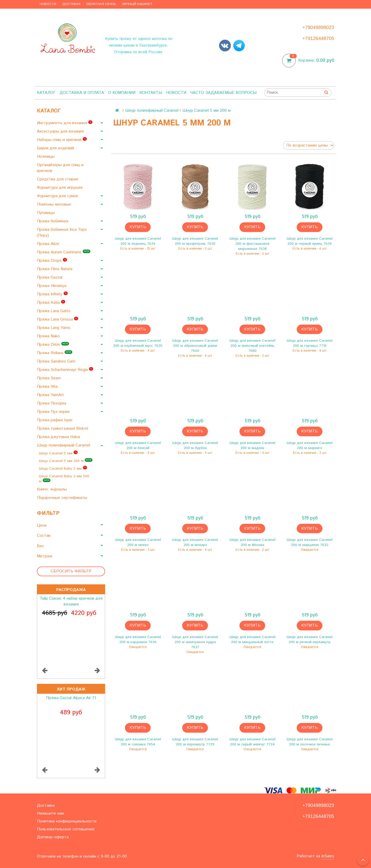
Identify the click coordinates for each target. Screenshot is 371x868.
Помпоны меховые (55, 204)
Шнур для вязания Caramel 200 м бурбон (195, 445)
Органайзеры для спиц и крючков (60, 168)
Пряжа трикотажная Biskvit (63, 429)
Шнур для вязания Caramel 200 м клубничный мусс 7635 (138, 343)
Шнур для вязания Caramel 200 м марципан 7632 (310, 542)
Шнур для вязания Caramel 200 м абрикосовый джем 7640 (195, 346)
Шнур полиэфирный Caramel (64, 445)
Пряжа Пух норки (54, 412)
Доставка (71, 4)
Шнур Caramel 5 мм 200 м (66, 461)
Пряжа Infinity (52, 294)
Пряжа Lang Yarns (54, 328)
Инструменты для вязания (65, 123)
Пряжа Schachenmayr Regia (65, 370)
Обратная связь (101, 4)
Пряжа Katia (51, 303)
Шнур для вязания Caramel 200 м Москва (252, 542)
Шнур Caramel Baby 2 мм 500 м (64, 479)
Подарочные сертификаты (63, 498)
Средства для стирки (58, 179)
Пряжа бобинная (53, 221)
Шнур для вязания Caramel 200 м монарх (195, 542)
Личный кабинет (137, 4)
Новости (48, 4)
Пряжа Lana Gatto (54, 311)
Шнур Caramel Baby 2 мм (63, 468)
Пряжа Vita (48, 387)
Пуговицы (46, 213)
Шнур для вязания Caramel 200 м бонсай (138, 445)
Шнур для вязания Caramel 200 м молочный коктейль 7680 (252, 346)
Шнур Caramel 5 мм (58, 453)
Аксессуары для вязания (61, 131)
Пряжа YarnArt (51, 395)
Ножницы (46, 157)
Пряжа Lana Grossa (58, 319)
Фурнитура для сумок (58, 196)
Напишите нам (50, 813)
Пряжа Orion (53, 345)
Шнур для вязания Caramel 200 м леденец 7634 (138, 241)
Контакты (151, 93)
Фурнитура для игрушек (60, 188)
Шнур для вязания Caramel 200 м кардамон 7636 (138, 640)
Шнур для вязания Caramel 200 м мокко (138, 542)
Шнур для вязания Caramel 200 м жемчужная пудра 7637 (195, 642)
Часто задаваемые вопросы (223, 93)
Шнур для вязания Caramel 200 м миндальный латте (252, 640)
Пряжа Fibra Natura (55, 269)
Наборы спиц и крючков (62, 140)
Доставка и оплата (82, 93)
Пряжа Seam (49, 378)
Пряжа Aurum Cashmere (64, 252)
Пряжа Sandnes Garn (57, 361)
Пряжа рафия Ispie (55, 420)
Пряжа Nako (49, 336)
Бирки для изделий (56, 148)
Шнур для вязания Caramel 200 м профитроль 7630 (195, 241)
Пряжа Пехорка (52, 403)
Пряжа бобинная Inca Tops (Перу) (62, 233)
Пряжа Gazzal (50, 277)
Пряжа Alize (49, 244)
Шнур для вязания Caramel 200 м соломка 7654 (138, 742)
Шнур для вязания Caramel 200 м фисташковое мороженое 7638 (252, 244)
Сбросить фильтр (71, 571)
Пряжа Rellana (55, 353)
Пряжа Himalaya (52, 286)
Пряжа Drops (52, 261)
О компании (122, 93)
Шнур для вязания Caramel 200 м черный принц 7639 (310, 241)
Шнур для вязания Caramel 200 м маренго (310, 445)
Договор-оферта (53, 837)
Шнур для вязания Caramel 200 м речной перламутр (310, 640)
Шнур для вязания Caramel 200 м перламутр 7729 (195, 742)
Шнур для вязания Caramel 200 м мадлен (252, 445)
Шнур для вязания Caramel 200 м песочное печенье (310, 742)
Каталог (46, 93)
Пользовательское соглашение (66, 829)
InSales (328, 856)
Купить (138, 227)
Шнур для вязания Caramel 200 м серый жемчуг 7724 (252, 742)
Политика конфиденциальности (67, 821)
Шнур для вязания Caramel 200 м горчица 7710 (310, 343)
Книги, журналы (52, 489)
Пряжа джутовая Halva (59, 437)
